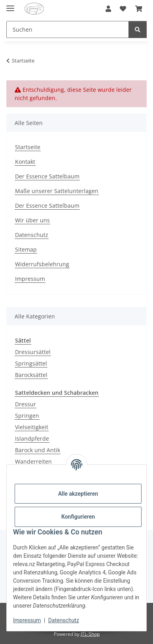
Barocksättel (31, 375)
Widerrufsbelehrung (42, 264)
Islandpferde (32, 438)
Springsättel (31, 363)
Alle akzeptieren (78, 494)
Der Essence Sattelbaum (47, 176)
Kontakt (25, 162)
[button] (108, 9)
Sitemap (26, 249)
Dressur (25, 404)
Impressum (27, 620)
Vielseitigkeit (32, 427)
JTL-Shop (90, 634)
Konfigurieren (78, 517)
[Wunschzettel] (123, 9)
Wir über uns (32, 220)
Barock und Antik (38, 450)
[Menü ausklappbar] (10, 5)
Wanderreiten (33, 461)
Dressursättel (33, 352)
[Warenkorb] (139, 9)
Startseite (28, 147)
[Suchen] (68, 29)
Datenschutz (64, 620)
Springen (27, 416)
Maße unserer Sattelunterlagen (57, 191)
